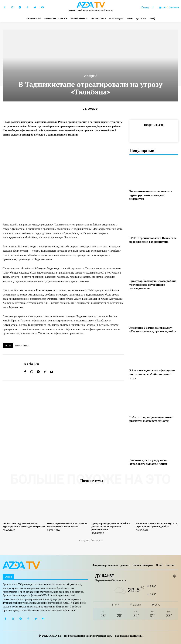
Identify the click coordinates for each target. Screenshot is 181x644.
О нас (159, 565)
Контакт (171, 565)
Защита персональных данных (111, 565)
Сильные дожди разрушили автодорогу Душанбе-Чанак (148, 462)
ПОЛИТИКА (22, 346)
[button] (150, 8)
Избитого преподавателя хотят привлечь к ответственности (151, 419)
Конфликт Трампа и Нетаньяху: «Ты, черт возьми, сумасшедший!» (153, 329)
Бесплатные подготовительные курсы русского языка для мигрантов (151, 195)
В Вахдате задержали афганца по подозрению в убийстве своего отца (152, 374)
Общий (90, 76)
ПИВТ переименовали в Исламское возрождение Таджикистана (153, 240)
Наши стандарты (143, 565)
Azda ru (31, 364)
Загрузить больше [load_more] (91, 541)
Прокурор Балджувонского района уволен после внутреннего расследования (153, 285)
